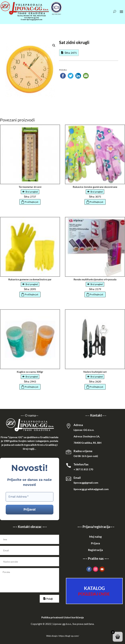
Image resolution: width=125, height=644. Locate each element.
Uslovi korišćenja (74, 617)
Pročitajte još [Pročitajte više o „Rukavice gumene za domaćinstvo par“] (31, 294)
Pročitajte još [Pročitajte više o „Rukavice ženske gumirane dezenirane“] (96, 202)
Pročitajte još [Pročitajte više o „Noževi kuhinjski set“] (96, 387)
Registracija (95, 550)
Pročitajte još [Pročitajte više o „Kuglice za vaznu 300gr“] (31, 387)
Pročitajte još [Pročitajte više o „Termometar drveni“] (31, 202)
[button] (54, 45)
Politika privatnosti (52, 617)
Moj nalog (95, 537)
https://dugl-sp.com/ (69, 636)
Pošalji (49, 599)
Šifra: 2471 (71, 53)
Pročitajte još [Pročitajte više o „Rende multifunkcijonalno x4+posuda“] (96, 294)
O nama (30, 415)
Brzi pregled (30, 192)
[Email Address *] (30, 497)
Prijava (95, 543)
